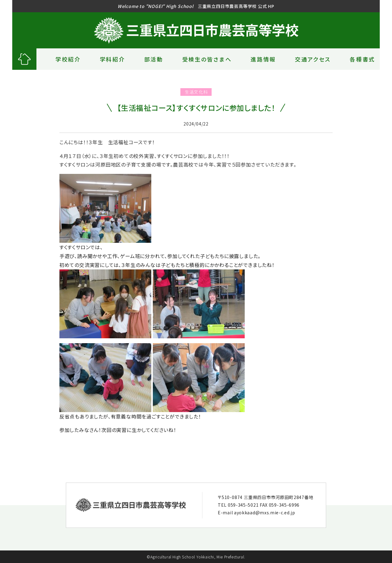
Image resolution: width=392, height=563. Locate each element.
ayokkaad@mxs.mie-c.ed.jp (265, 513)
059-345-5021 (243, 505)
